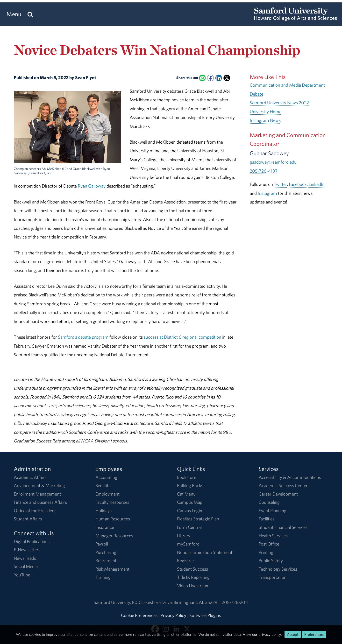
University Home (266, 112)
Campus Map (190, 502)
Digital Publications (32, 541)
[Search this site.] (30, 14)
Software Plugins (205, 615)
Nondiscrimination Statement (205, 552)
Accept (293, 634)
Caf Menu (186, 494)
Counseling (269, 502)
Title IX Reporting (193, 577)
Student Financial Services (283, 527)
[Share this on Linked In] (218, 78)
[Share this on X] (227, 78)
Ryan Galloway (92, 186)
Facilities (267, 519)
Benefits (103, 485)
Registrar (186, 560)
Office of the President (35, 511)
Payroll (102, 544)
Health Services (273, 536)
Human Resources (113, 519)
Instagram (267, 193)
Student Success (192, 569)
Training (103, 577)
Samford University (113, 602)
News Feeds (25, 558)
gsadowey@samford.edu (273, 162)
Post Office (269, 544)
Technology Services (278, 569)
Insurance (105, 527)
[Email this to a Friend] (202, 78)
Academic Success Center (283, 485)
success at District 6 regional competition (182, 337)
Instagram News (265, 120)
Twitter (280, 184)
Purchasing (106, 552)
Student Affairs (28, 519)
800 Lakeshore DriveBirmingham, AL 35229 (175, 602)
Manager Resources (114, 536)
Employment (107, 494)
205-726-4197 (264, 171)
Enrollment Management (37, 494)
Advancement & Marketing (39, 485)
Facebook (298, 184)
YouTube (22, 575)
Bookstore (187, 477)
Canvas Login (190, 511)
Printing (266, 552)
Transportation (273, 577)
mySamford (188, 544)
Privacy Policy (173, 615)
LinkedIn (317, 184)
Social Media (26, 566)
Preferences (314, 634)
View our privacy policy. (262, 634)
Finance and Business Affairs (40, 502)
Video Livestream (193, 586)
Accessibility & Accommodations (290, 477)
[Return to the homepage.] (296, 18)
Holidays (103, 511)
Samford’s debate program (83, 337)
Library (184, 536)
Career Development (278, 494)
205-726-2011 (235, 602)
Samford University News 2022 (279, 103)
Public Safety (271, 560)
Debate (256, 94)
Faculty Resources (112, 502)
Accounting (106, 477)
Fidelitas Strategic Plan (198, 519)
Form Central (189, 527)
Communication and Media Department (287, 85)
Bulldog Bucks (190, 485)
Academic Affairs (30, 477)
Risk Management (112, 569)
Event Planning (273, 511)
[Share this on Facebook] (210, 78)
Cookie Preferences (139, 615)
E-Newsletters (27, 550)
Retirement (106, 560)
